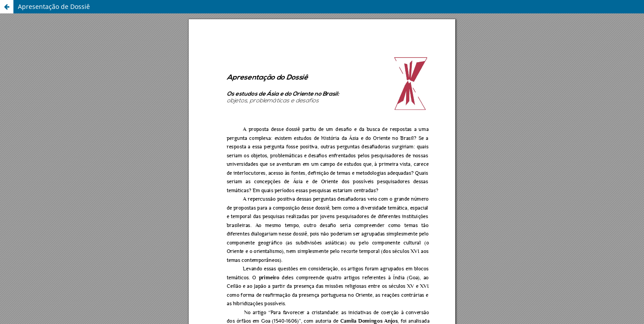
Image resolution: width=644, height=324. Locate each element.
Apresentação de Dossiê (54, 6)
